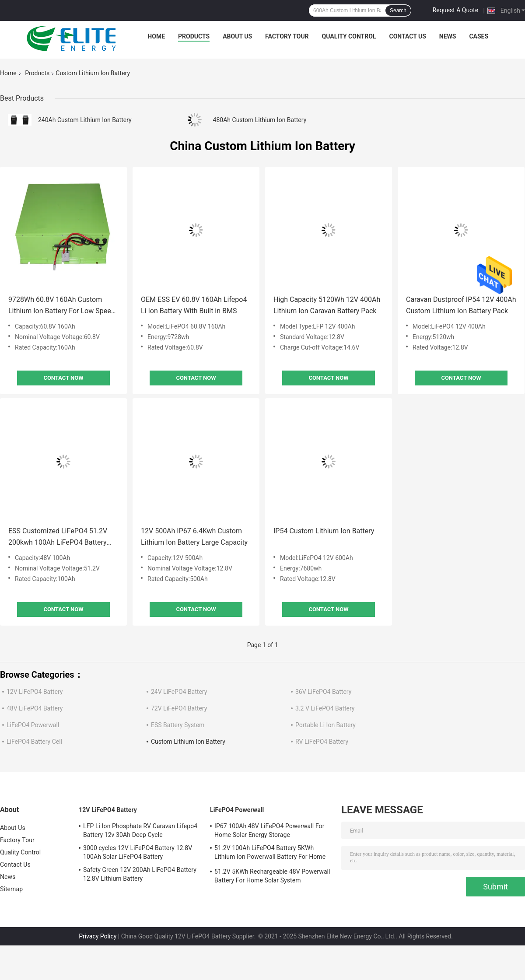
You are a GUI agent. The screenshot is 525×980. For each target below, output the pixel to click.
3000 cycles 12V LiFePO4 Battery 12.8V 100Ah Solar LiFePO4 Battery (138, 852)
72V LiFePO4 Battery (179, 708)
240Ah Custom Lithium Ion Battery (85, 120)
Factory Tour (287, 36)
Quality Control (349, 36)
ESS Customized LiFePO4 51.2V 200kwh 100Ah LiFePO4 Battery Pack (58, 537)
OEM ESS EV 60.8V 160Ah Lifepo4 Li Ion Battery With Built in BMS (194, 305)
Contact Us (407, 36)
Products (194, 36)
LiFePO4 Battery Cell (34, 742)
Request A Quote (455, 10)
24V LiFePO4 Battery (179, 692)
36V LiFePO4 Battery (323, 692)
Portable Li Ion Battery (325, 725)
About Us (237, 36)
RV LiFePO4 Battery (322, 742)
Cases (479, 36)
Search (398, 10)
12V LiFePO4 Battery (35, 692)
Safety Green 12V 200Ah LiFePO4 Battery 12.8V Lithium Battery (140, 874)
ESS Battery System (178, 725)
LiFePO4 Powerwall (33, 725)
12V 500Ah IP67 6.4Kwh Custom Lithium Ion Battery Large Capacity (194, 537)
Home (156, 36)
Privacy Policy (98, 936)
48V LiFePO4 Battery (35, 708)
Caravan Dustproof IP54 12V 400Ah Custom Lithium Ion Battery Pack (461, 305)
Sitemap (11, 889)
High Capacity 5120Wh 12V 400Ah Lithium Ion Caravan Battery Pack (327, 305)
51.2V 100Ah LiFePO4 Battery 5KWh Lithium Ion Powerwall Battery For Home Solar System (270, 854)
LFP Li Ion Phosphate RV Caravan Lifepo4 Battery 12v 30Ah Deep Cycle (140, 830)
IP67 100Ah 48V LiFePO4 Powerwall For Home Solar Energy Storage (269, 830)
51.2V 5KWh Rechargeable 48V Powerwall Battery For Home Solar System (272, 876)
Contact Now (63, 378)
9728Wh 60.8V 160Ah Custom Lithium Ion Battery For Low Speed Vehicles (62, 306)
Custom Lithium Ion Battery (188, 742)
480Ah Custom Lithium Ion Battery (260, 120)
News (448, 36)
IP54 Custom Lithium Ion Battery (324, 531)
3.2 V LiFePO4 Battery (325, 708)
